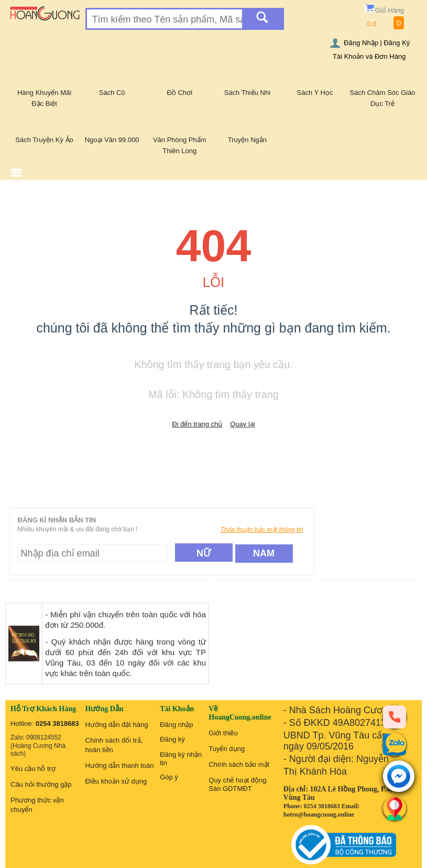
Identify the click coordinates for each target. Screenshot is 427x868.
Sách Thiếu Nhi (247, 93)
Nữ (204, 553)
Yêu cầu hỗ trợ (33, 769)
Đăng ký (172, 739)
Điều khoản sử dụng (116, 781)
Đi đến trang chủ (197, 424)
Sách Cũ (112, 93)
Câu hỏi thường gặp (41, 784)
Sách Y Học (315, 93)
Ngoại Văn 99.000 (112, 140)
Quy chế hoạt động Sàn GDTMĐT (237, 784)
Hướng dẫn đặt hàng (117, 725)
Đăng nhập (176, 725)
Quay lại (242, 424)
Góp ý (169, 777)
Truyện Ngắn (247, 140)
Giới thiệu (223, 733)
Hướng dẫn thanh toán (120, 765)
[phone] (395, 716)
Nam (264, 553)
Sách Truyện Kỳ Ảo (44, 140)
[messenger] (399, 777)
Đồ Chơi (180, 93)
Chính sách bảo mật (239, 764)
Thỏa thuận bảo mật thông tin (261, 530)
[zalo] (395, 744)
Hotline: (45, 724)
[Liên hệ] (395, 808)
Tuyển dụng (227, 749)
